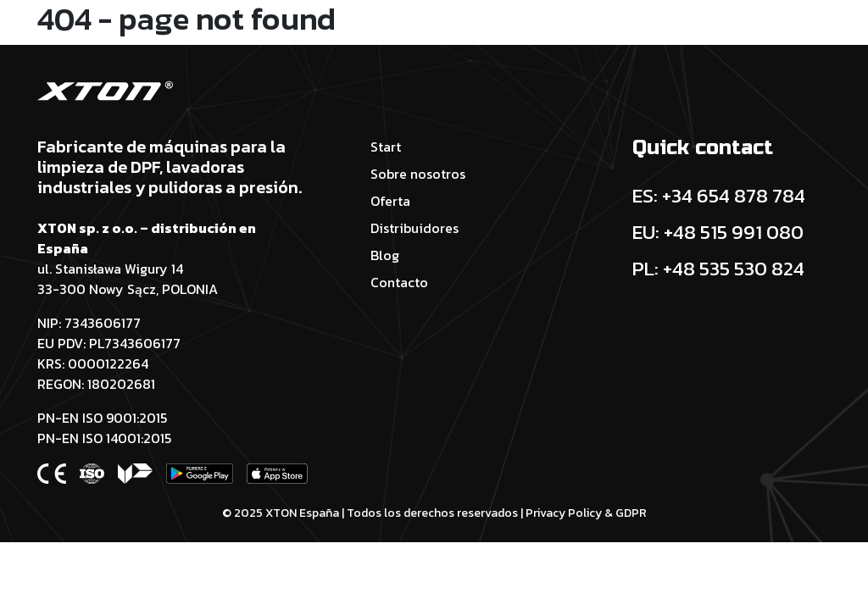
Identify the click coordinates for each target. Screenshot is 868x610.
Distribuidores (415, 228)
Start (386, 147)
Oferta (390, 201)
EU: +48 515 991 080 (718, 232)
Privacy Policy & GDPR (586, 513)
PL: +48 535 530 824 (718, 268)
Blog (385, 255)
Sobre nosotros (418, 174)
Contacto (399, 282)
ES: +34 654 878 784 (719, 195)
